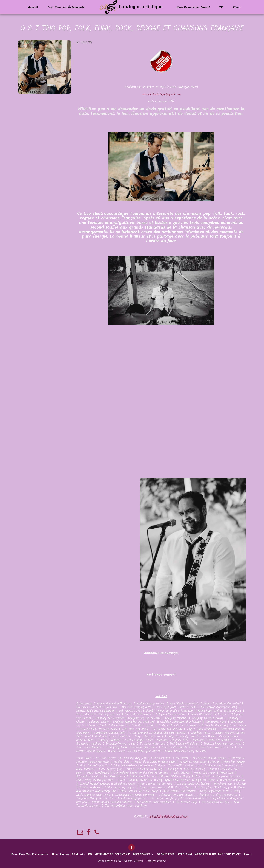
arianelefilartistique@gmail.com (161, 94)
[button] (250, 7)
